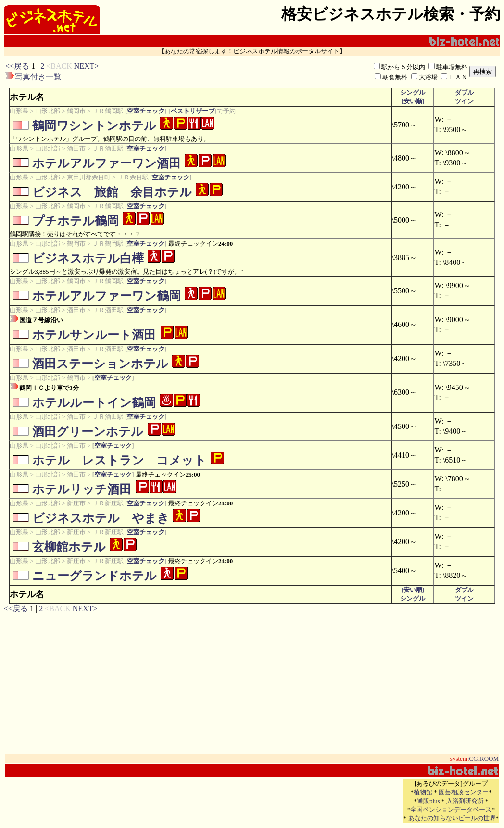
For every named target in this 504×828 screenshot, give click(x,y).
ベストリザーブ (192, 111)
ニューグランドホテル (94, 576)
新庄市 (76, 503)
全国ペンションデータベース (451, 809)
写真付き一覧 (38, 77)
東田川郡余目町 (89, 177)
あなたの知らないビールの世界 (452, 818)
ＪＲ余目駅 (133, 177)
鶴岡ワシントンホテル (94, 126)
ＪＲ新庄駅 (108, 503)
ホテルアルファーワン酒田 (107, 163)
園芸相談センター (464, 792)
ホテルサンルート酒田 (94, 335)
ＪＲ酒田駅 (108, 148)
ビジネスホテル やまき (101, 518)
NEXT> (87, 66)
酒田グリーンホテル (88, 432)
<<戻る (17, 66)
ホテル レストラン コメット (119, 460)
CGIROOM (484, 759)
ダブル (464, 93)
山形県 (19, 111)
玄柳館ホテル (69, 547)
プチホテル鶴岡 (76, 221)
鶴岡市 (76, 111)
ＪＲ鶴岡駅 (108, 111)
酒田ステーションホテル (100, 364)
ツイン (464, 101)
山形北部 (48, 111)
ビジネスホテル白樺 (88, 258)
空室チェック (146, 111)
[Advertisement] (223, 72)
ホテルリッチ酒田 (82, 489)
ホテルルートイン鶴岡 (94, 403)
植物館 (423, 792)
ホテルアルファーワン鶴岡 (107, 296)
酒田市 (76, 148)
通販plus (428, 801)
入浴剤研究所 (465, 801)
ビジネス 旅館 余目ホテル (112, 192)
